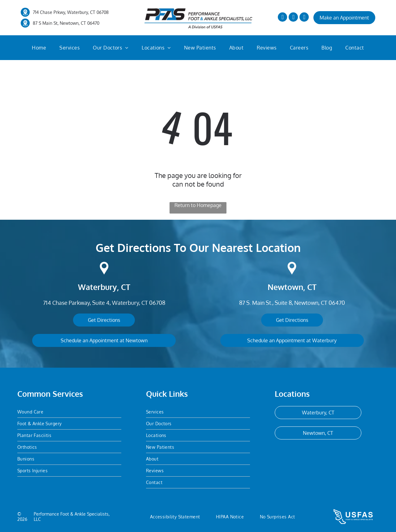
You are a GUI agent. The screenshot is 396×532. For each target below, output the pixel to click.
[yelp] (304, 18)
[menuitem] (39, 48)
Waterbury (97, 287)
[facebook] (282, 18)
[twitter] (293, 18)
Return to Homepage (198, 205)
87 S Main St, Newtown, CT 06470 (66, 23)
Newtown (285, 287)
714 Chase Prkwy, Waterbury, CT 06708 (71, 12)
